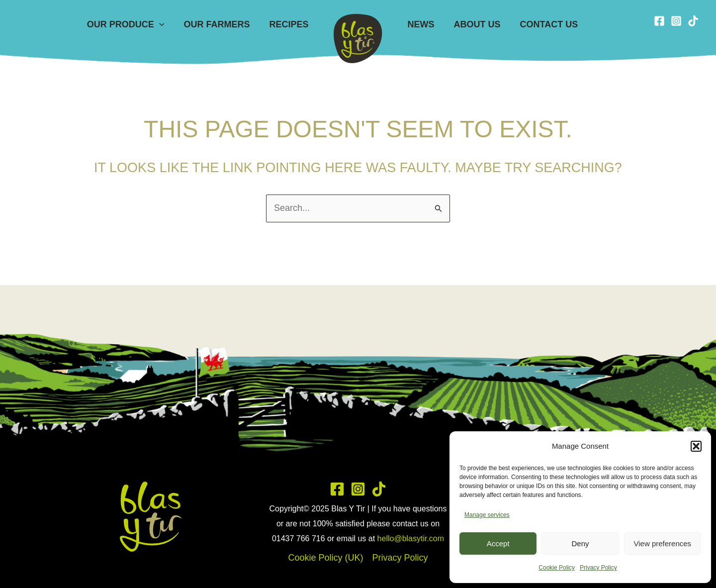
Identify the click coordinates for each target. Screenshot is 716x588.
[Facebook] (659, 21)
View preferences (663, 543)
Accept (498, 543)
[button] (696, 446)
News (420, 24)
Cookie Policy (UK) (325, 558)
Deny (580, 543)
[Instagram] (676, 21)
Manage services (487, 515)
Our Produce (129, 24)
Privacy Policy (598, 568)
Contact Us (545, 24)
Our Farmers (219, 24)
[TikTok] (693, 21)
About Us (475, 24)
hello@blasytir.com (411, 539)
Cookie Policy (557, 568)
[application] (163, 24)
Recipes (290, 24)
